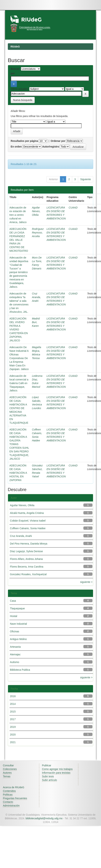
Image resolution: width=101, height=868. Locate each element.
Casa (13, 601)
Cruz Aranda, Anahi (36, 297)
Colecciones (10, 769)
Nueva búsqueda (23, 100)
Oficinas (15, 631)
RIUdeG (15, 47)
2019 (13, 727)
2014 (13, 704)
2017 (13, 719)
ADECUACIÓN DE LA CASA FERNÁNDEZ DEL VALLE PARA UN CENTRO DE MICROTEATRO (19, 240)
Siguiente (86, 179)
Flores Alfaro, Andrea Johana (26, 559)
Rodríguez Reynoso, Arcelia (38, 233)
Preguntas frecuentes (15, 798)
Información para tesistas (56, 773)
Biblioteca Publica (20, 670)
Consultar (8, 765)
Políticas (8, 795)
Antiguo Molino (18, 639)
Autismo (15, 662)
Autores (7, 773)
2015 (13, 712)
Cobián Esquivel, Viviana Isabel (28, 521)
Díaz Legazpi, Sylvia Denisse (26, 551)
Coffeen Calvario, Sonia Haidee (28, 528)
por (13, 73)
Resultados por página (24, 141)
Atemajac (15, 654)
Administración (11, 806)
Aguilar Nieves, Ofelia (36, 211)
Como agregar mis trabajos (57, 769)
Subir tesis (48, 776)
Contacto (8, 802)
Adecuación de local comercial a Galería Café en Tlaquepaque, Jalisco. (19, 383)
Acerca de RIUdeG (14, 787)
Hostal (14, 616)
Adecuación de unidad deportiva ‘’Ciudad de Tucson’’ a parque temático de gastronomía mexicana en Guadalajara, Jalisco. (19, 272)
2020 (13, 735)
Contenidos (9, 791)
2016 (13, 696)
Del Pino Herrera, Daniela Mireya (29, 544)
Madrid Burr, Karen (36, 322)
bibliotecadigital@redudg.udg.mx (44, 818)
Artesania (15, 647)
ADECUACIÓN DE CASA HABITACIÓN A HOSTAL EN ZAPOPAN (18, 473)
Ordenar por (58, 141)
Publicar (47, 765)
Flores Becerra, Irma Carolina (27, 567)
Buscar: (15, 69)
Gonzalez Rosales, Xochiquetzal (28, 574)
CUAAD (73, 208)
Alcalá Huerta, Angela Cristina (27, 513)
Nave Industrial (18, 624)
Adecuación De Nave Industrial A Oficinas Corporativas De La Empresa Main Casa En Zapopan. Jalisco (19, 358)
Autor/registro (51, 147)
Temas (7, 776)
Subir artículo (49, 780)
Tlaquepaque (17, 608)
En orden (16, 147)
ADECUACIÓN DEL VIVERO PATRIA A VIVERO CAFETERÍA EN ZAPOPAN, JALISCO (19, 329)
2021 (13, 742)
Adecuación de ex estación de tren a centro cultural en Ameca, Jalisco (18, 215)
